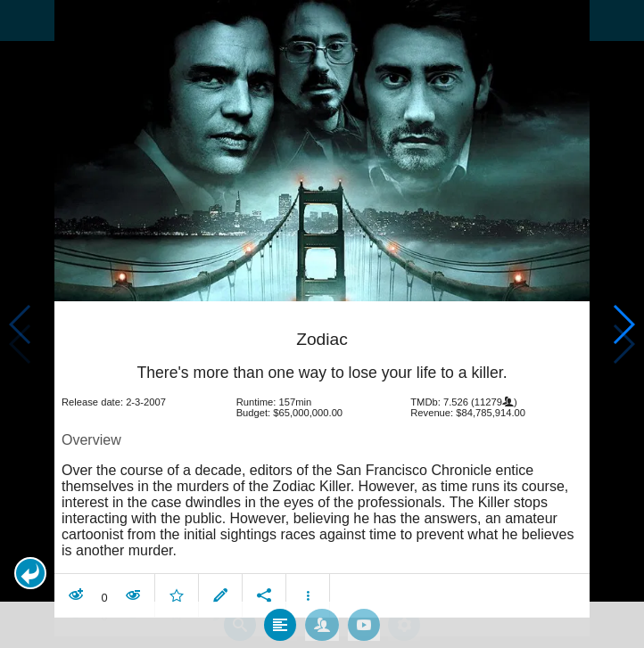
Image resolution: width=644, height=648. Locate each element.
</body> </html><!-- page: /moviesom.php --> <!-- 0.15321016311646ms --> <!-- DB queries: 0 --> (322, 324)
